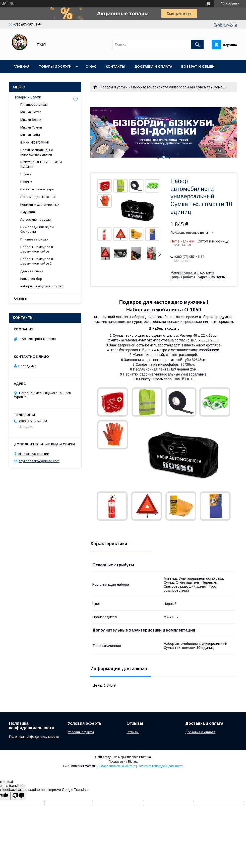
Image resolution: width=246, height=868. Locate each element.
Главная (22, 67)
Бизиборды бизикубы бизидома (37, 229)
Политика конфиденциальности (34, 737)
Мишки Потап (31, 112)
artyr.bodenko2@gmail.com (39, 461)
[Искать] (197, 45)
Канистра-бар (31, 279)
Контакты (115, 67)
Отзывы (21, 298)
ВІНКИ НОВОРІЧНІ (35, 142)
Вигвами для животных (38, 197)
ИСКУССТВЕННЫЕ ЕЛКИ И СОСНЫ (41, 164)
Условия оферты (81, 732)
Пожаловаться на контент (117, 766)
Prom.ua (145, 757)
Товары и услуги (55, 67)
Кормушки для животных (40, 205)
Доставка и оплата (153, 67)
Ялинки (26, 174)
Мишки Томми (31, 127)
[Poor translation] (18, 796)
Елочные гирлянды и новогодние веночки (37, 152)
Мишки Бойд (30, 135)
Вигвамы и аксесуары (37, 189)
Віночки (26, 182)
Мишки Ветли (31, 120)
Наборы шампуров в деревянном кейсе (37, 249)
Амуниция (28, 212)
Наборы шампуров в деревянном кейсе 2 (37, 261)
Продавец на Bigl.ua (123, 762)
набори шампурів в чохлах (42, 286)
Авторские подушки (36, 220)
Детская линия (32, 271)
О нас (91, 67)
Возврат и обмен (198, 67)
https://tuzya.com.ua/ (34, 454)
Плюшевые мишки (34, 105)
